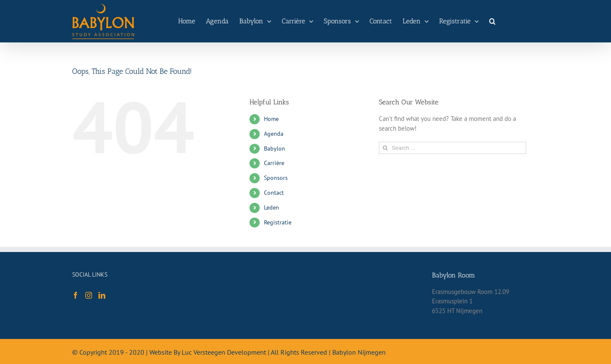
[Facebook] (76, 295)
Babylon (275, 148)
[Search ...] (453, 148)
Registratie (278, 222)
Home (271, 119)
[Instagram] (89, 295)
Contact (274, 193)
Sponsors (276, 178)
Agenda (274, 134)
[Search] (492, 21)
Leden (272, 207)
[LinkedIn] (102, 295)
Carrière (274, 163)
